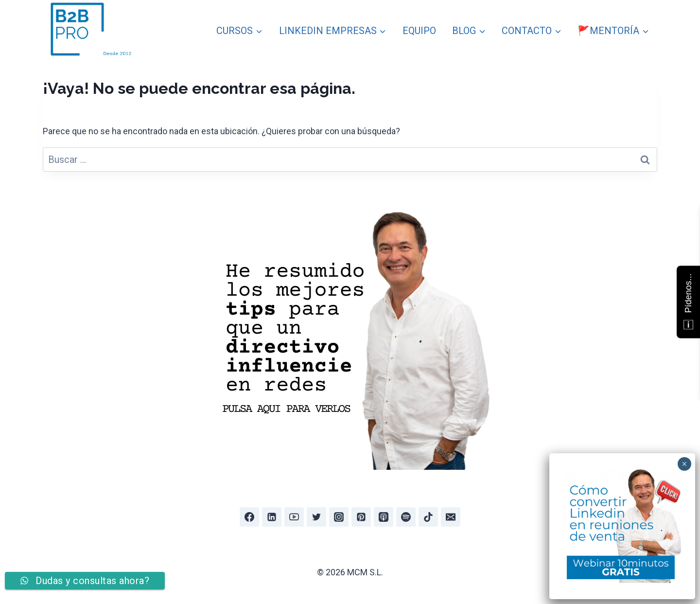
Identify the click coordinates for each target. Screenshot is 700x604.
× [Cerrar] (684, 464)
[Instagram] (339, 517)
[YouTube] (294, 517)
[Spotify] (406, 517)
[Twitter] (316, 517)
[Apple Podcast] (384, 517)
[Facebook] (249, 517)
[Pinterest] (361, 517)
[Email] (451, 517)
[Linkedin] (272, 517)
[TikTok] (428, 517)
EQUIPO (419, 31)
